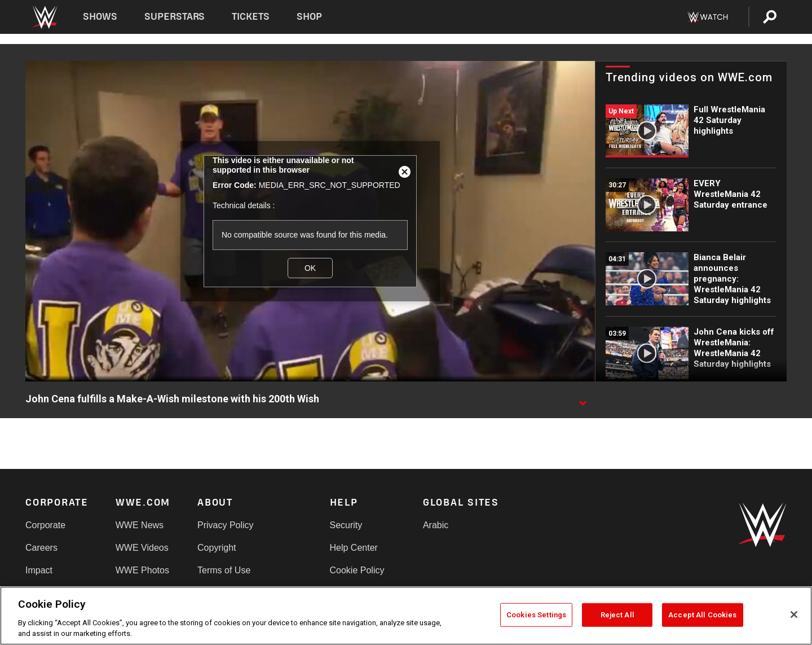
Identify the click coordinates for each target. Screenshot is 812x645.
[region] (406, 616)
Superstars (175, 17)
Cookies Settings (536, 615)
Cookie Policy (357, 570)
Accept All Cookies (702, 615)
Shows (100, 17)
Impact (39, 570)
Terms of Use (224, 570)
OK (310, 268)
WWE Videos (142, 548)
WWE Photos (142, 570)
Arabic (436, 525)
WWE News (140, 525)
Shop (309, 17)
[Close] (794, 615)
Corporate (45, 525)
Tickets (251, 17)
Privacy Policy (226, 525)
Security (346, 525)
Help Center (354, 548)
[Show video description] (582, 400)
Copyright (217, 548)
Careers (41, 548)
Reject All (617, 615)
